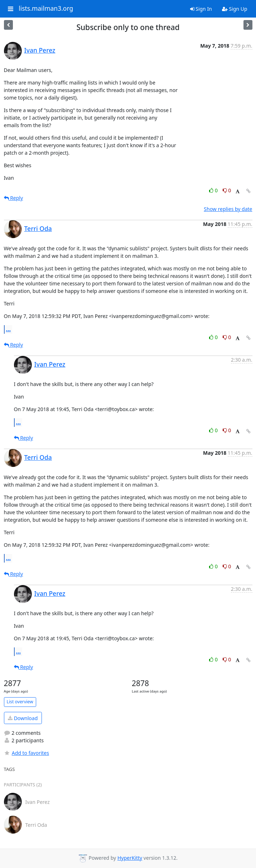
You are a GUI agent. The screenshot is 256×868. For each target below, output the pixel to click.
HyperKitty (130, 858)
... (9, 329)
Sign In (201, 9)
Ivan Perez (40, 50)
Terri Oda (38, 228)
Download (23, 718)
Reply (14, 198)
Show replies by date (228, 209)
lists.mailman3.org (46, 9)
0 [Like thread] (214, 190)
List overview (20, 702)
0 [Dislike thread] (227, 190)
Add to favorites (26, 753)
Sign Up (235, 9)
